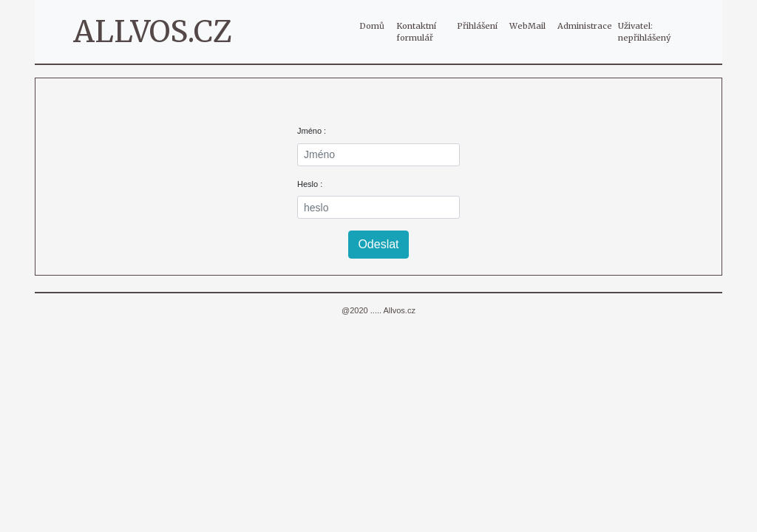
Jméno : (312, 131)
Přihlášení (477, 26)
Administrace (585, 26)
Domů (375, 25)
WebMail (527, 26)
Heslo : (310, 184)
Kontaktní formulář (416, 32)
